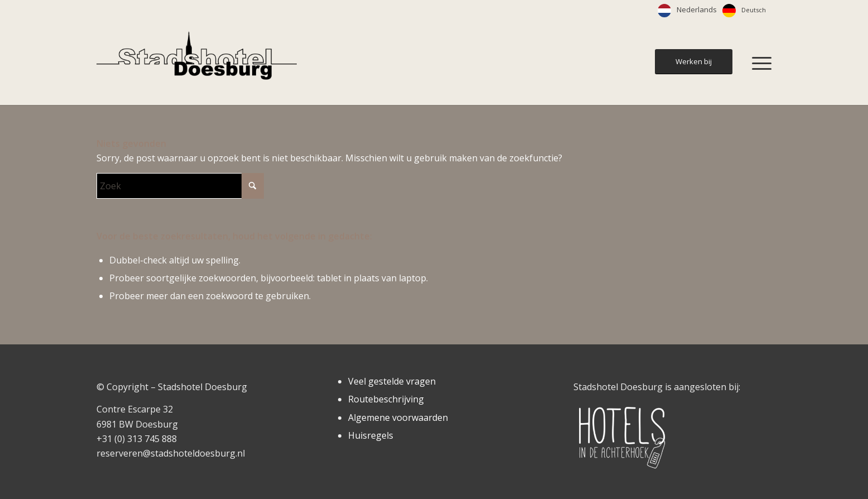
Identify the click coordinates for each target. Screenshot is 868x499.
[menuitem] (758, 63)
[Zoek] (180, 186)
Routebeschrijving (386, 399)
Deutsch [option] (754, 10)
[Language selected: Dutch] (715, 11)
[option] (744, 11)
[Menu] (758, 63)
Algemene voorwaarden (398, 418)
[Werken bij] (694, 62)
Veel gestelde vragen (392, 381)
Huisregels (371, 435)
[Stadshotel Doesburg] (197, 63)
